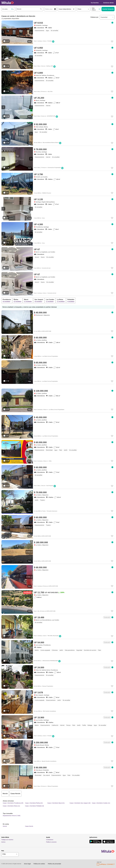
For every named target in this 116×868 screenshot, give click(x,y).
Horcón (5, 826)
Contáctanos (50, 840)
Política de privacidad (54, 864)
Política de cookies (39, 864)
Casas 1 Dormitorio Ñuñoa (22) (34, 803)
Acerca (3, 842)
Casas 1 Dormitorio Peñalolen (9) (34, 806)
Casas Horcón (29, 826)
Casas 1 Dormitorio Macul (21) (56, 803)
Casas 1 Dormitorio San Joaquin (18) (80, 803)
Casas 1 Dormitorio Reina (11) (11, 806)
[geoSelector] (10, 854)
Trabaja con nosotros (7, 840)
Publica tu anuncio (51, 842)
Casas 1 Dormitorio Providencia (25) (13, 803)
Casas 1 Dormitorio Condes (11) (101, 803)
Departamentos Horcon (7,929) (12, 816)
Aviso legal (27, 864)
